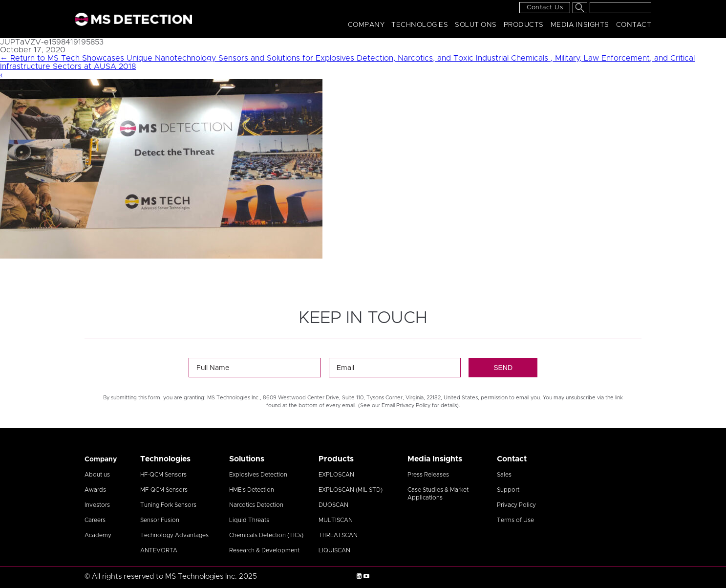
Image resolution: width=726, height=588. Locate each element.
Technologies (420, 25)
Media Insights (580, 25)
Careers (95, 520)
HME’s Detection (252, 490)
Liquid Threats (249, 520)
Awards (95, 490)
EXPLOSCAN (336, 475)
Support (508, 490)
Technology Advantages (174, 535)
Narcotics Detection (256, 505)
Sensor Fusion (160, 520)
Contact (634, 25)
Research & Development (264, 550)
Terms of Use (515, 520)
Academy (98, 535)
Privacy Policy (516, 505)
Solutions (476, 25)
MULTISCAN (336, 520)
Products (524, 25)
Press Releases (428, 475)
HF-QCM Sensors (163, 475)
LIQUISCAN (334, 550)
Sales (504, 475)
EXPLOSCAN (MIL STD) (351, 490)
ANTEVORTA (159, 550)
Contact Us (545, 8)
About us (97, 475)
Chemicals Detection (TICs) (266, 535)
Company (366, 25)
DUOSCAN (333, 505)
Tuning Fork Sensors (168, 505)
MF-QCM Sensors (164, 490)
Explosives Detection (258, 475)
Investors (97, 505)
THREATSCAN (338, 535)
